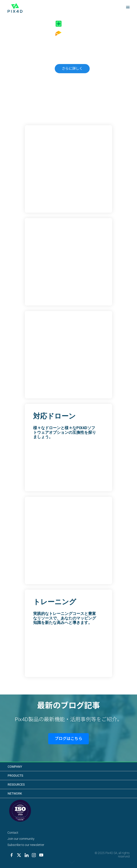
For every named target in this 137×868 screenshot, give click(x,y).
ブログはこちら (68, 739)
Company (15, 767)
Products (15, 776)
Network (15, 793)
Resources (16, 785)
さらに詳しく (72, 69)
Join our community (21, 839)
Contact (13, 833)
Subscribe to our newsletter (26, 845)
